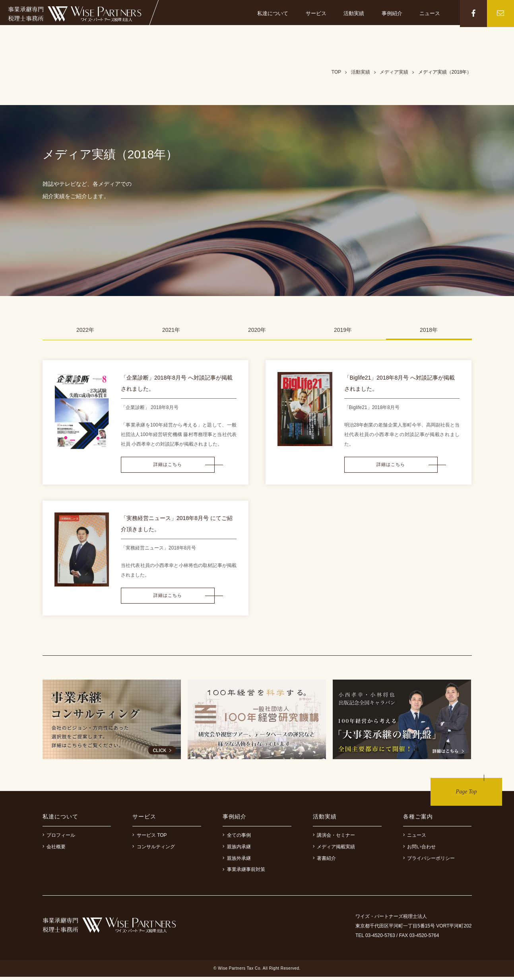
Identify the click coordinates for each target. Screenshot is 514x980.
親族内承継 (237, 850)
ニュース (430, 13)
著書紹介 (325, 861)
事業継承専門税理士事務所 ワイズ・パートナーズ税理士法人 (75, 14)
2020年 (257, 330)
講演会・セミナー (334, 838)
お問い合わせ (420, 850)
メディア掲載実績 (334, 850)
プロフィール (59, 838)
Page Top (466, 795)
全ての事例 (237, 838)
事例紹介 (392, 13)
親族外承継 (237, 861)
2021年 (171, 330)
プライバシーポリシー (429, 861)
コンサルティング (154, 850)
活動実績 (354, 13)
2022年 (85, 330)
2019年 (343, 330)
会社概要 (54, 850)
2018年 (429, 330)
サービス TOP (149, 838)
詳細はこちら (161, 466)
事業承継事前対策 (244, 873)
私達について (273, 13)
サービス (316, 13)
